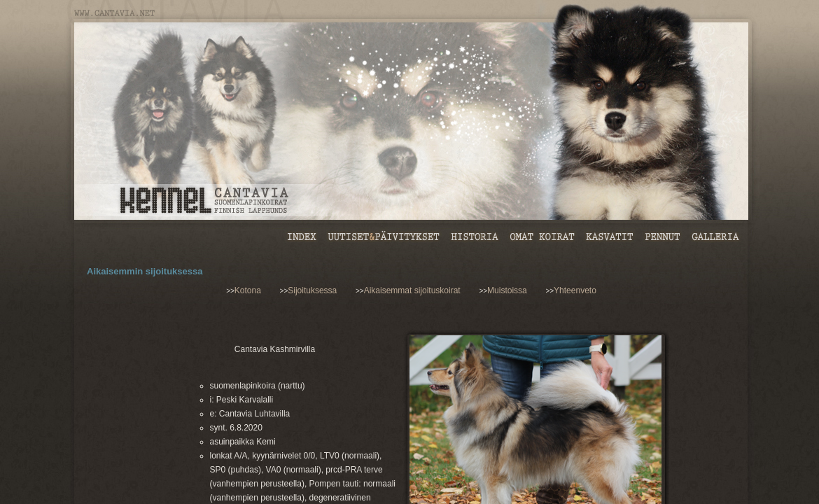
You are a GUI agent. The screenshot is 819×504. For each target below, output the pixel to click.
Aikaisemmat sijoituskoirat (412, 290)
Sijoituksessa (312, 290)
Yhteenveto (575, 290)
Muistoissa (507, 290)
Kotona (248, 290)
